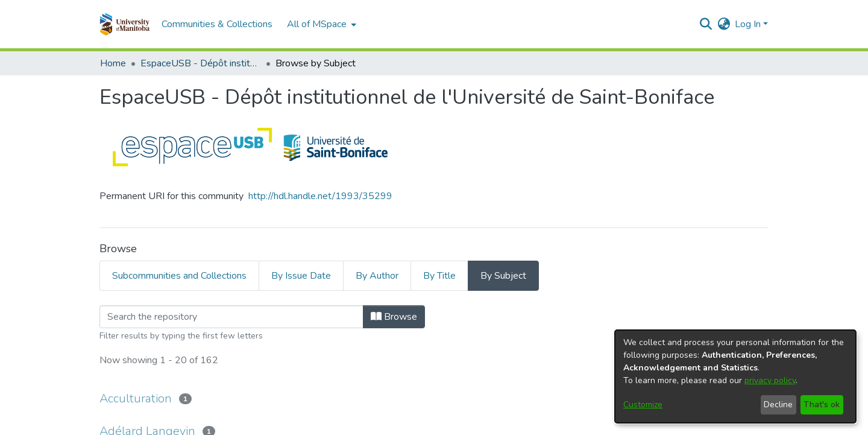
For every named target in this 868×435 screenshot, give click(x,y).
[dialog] (735, 376)
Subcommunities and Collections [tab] (179, 276)
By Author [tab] (377, 276)
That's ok (822, 405)
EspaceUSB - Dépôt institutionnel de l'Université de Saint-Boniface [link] (201, 63)
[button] (124, 24)
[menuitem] (320, 24)
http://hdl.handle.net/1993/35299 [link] (320, 196)
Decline (778, 405)
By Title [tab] (439, 276)
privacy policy (770, 380)
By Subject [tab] (503, 276)
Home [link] (113, 63)
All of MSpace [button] (317, 24)
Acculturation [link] (136, 398)
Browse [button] (394, 317)
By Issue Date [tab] (301, 276)
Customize (643, 405)
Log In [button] (749, 24)
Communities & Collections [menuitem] (217, 24)
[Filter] (231, 317)
